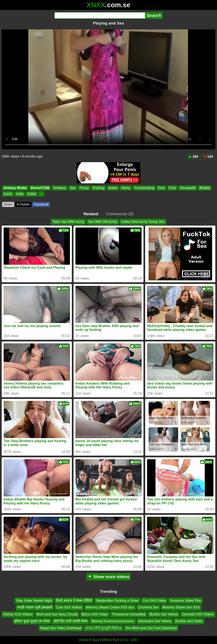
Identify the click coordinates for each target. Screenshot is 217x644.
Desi (161, 188)
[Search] (100, 15)
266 (193, 157)
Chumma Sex (148, 608)
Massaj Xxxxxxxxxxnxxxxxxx (113, 621)
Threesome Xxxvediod (129, 614)
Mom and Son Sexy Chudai (57, 614)
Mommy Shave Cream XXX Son (110, 608)
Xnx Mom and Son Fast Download (151, 628)
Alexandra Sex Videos (155, 621)
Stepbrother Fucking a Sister (117, 601)
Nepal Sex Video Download (61, 628)
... (41, 194)
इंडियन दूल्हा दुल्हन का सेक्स (32, 621)
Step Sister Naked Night (34, 601)
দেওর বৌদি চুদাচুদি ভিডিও (103, 628)
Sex (73, 188)
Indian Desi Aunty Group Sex (143, 222)
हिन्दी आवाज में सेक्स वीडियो (74, 601)
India (20, 194)
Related (91, 214)
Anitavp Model (15, 188)
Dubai (32, 194)
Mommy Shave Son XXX (181, 608)
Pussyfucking (144, 188)
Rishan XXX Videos (18, 614)
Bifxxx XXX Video (95, 614)
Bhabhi (205, 188)
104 (208, 157)
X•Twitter (23, 204)
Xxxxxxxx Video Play (185, 601)
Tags (95, 640)
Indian (113, 188)
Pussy (84, 188)
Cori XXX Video (154, 601)
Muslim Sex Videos (164, 614)
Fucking (99, 188)
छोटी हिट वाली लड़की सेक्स (71, 621)
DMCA (107, 640)
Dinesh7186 (40, 188)
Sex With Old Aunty (103, 222)
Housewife (188, 188)
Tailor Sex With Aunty (68, 222)
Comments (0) (120, 214)
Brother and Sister (189, 621)
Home (84, 640)
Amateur (60, 188)
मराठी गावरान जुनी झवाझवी (35, 608)
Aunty (8, 194)
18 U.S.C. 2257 (126, 640)
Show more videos (109, 577)
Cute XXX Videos (69, 608)
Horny (126, 188)
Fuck (172, 188)
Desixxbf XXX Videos (198, 614)
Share (8, 204)
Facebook (41, 204)
